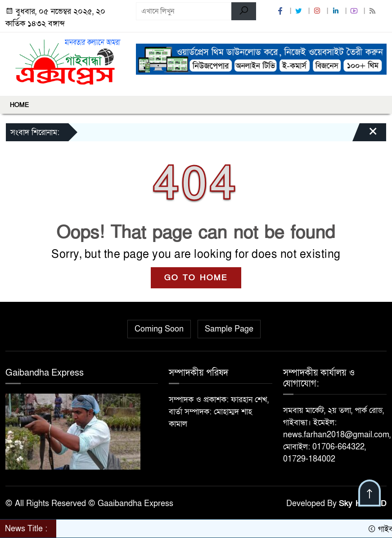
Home (19, 105)
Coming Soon (159, 329)
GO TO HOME (196, 278)
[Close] (365, 134)
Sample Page (229, 329)
